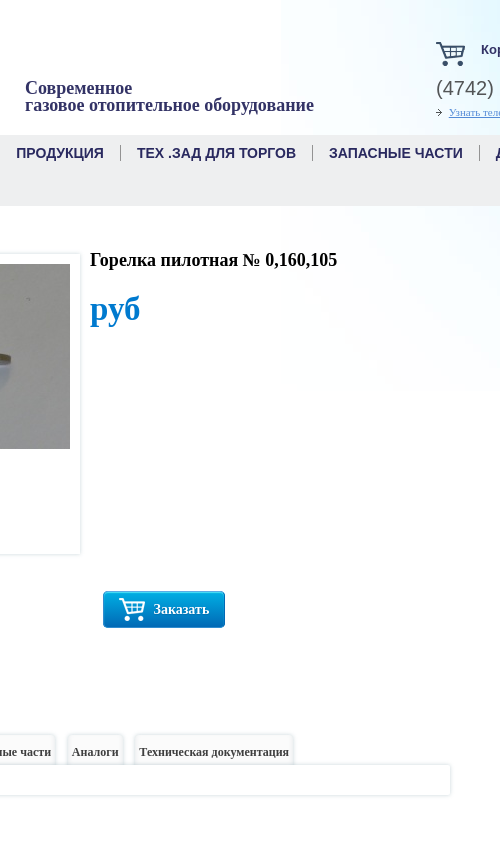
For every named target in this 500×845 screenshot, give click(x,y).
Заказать (164, 609)
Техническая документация (214, 757)
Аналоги (95, 757)
